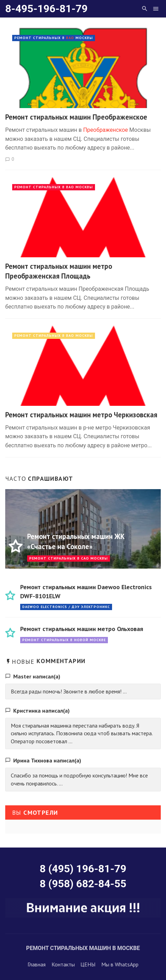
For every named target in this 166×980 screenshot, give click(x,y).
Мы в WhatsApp (120, 964)
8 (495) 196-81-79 (83, 869)
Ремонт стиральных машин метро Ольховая (82, 629)
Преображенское (106, 130)
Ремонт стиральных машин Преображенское (76, 117)
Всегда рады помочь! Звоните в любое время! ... (69, 691)
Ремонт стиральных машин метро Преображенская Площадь (59, 271)
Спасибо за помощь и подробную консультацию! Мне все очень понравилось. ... (79, 779)
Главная (37, 964)
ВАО (70, 38)
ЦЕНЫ (88, 964)
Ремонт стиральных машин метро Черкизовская (81, 415)
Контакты (63, 964)
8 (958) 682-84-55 (83, 884)
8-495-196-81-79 (46, 9)
